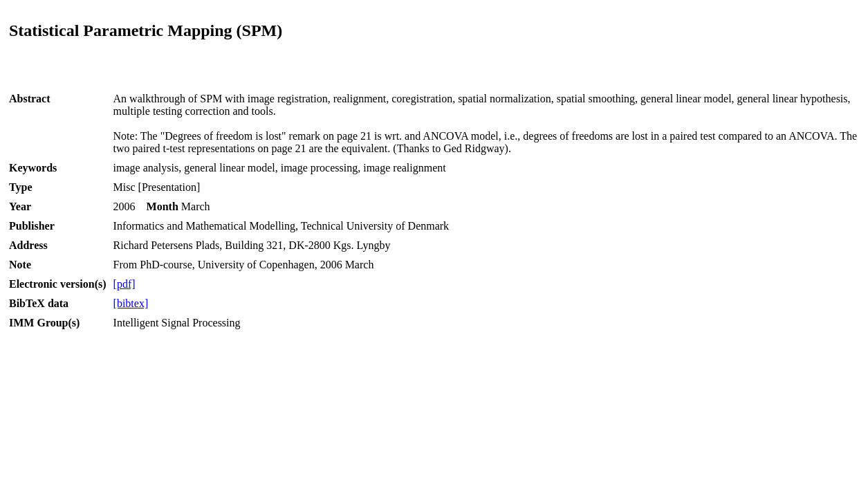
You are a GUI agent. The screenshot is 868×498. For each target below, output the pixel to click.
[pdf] (124, 284)
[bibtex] (131, 303)
